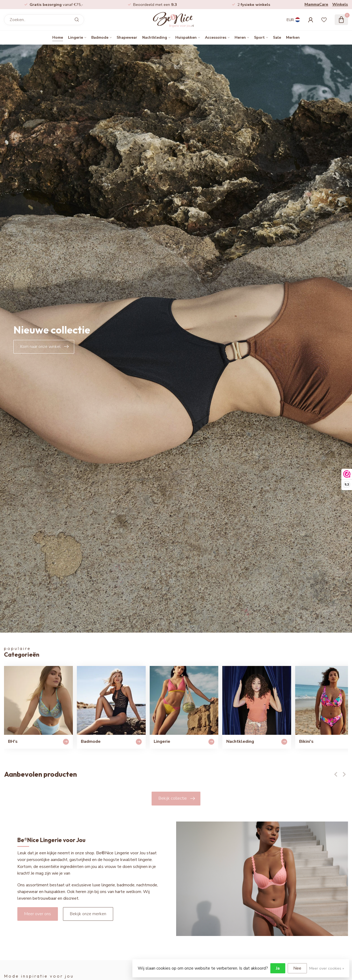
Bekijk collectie (177, 799)
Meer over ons (38, 914)
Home (58, 37)
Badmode (100, 37)
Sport (259, 37)
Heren (240, 37)
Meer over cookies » (327, 968)
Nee (297, 968)
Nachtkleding (155, 37)
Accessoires (216, 37)
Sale (277, 37)
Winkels (340, 4)
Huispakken (186, 37)
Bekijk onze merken (88, 914)
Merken (293, 37)
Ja (278, 968)
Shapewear (127, 37)
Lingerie (76, 37)
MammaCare (316, 4)
